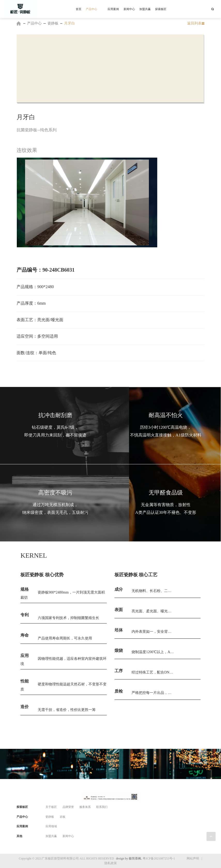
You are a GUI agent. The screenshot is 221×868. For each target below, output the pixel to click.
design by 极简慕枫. (129, 858)
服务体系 (85, 807)
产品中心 (34, 23)
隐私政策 (111, 863)
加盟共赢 (51, 836)
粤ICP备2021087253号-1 (159, 858)
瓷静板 (53, 23)
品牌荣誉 (68, 807)
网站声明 (193, 858)
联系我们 (102, 807)
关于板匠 (51, 807)
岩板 (63, 817)
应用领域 (51, 826)
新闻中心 (68, 836)
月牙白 (70, 23)
